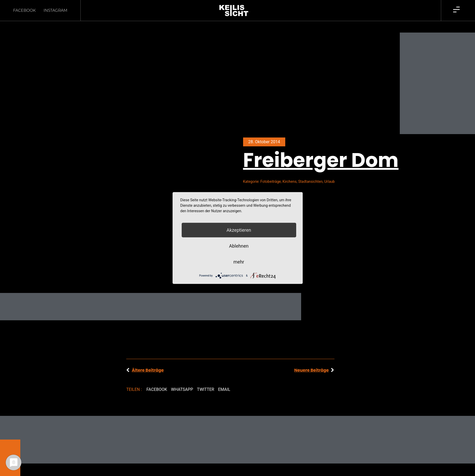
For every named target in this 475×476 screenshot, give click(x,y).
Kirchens (289, 172)
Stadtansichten (311, 172)
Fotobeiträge (271, 172)
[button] (157, 381)
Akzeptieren (239, 230)
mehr (239, 262)
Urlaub (330, 172)
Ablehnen (239, 246)
